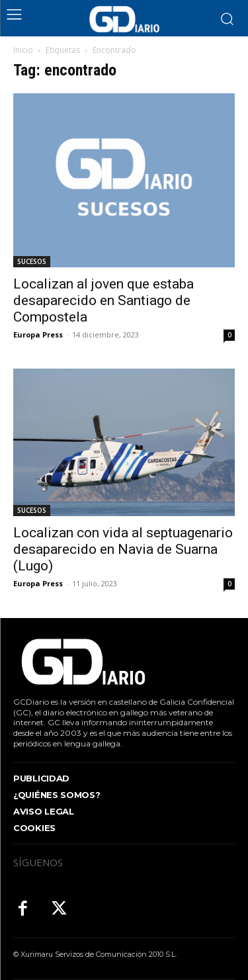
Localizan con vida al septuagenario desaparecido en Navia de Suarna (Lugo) (123, 549)
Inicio (23, 50)
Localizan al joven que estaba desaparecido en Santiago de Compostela (103, 300)
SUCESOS (32, 261)
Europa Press (38, 334)
